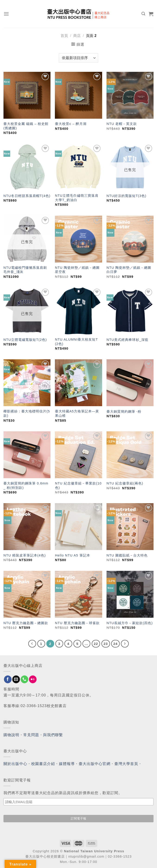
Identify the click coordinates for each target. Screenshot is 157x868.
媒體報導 (67, 764)
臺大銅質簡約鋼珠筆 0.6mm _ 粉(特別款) (26, 485)
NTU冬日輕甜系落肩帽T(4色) (27, 196)
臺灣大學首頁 (126, 764)
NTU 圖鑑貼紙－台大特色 (127, 555)
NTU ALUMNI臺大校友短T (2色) (76, 342)
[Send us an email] (16, 679)
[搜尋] (143, 14)
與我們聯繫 (53, 735)
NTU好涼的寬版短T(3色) (126, 196)
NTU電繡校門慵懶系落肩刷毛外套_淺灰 (25, 270)
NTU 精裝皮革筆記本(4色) (25, 555)
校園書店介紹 (43, 764)
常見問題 (31, 735)
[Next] (125, 644)
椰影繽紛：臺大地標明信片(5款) (27, 413)
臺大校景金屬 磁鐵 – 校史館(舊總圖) (26, 126)
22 (96, 644)
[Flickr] (33, 679)
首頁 (64, 36)
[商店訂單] (78, 58)
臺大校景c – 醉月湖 (71, 124)
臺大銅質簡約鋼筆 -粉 (124, 411)
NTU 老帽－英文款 (122, 124)
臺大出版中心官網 (95, 764)
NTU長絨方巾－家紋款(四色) (130, 623)
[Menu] (6, 14)
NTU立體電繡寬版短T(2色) (25, 340)
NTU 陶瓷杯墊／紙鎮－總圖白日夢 (129, 270)
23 (106, 644)
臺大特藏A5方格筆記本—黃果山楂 (77, 413)
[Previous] (32, 644)
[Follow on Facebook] (8, 679)
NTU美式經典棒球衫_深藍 (127, 340)
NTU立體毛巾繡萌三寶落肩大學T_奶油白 (77, 198)
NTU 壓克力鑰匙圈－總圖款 (26, 623)
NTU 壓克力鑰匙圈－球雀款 (77, 623)
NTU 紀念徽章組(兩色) (125, 483)
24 (115, 644)
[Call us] (24, 679)
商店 (77, 36)
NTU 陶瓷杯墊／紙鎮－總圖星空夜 (77, 270)
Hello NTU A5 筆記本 (72, 555)
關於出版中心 (15, 764)
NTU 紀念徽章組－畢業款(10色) (78, 485)
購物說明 (11, 735)
